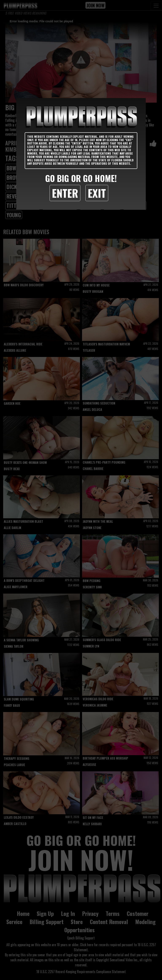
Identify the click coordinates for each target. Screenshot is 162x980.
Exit (97, 193)
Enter (65, 193)
